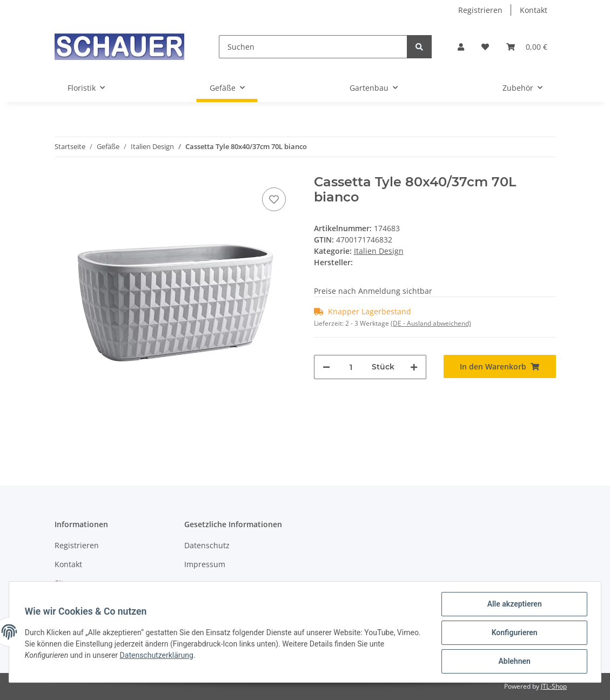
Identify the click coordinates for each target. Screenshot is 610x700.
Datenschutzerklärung (158, 656)
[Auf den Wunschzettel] (274, 199)
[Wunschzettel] (485, 47)
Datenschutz (207, 545)
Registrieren (480, 10)
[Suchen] (313, 47)
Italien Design (379, 251)
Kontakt (534, 10)
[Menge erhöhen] (414, 367)
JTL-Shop (554, 686)
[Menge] (351, 367)
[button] (461, 47)
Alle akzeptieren (512, 605)
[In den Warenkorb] (500, 366)
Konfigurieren (512, 634)
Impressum (205, 564)
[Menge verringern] (326, 367)
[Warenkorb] (527, 47)
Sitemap (69, 583)
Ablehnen (512, 662)
